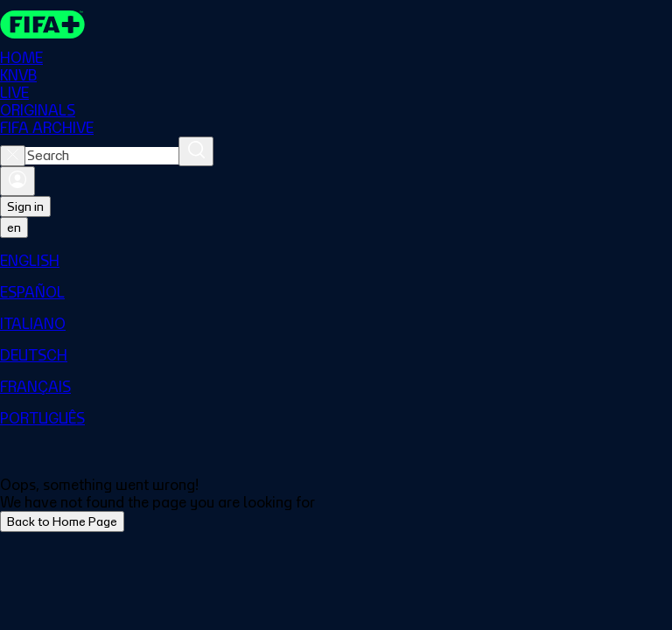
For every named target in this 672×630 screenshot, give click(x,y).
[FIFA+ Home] (42, 24)
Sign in (25, 206)
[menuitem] (336, 261)
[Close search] (13, 156)
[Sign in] (17, 181)
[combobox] (102, 156)
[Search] (196, 151)
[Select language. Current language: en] (14, 227)
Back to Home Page (62, 521)
